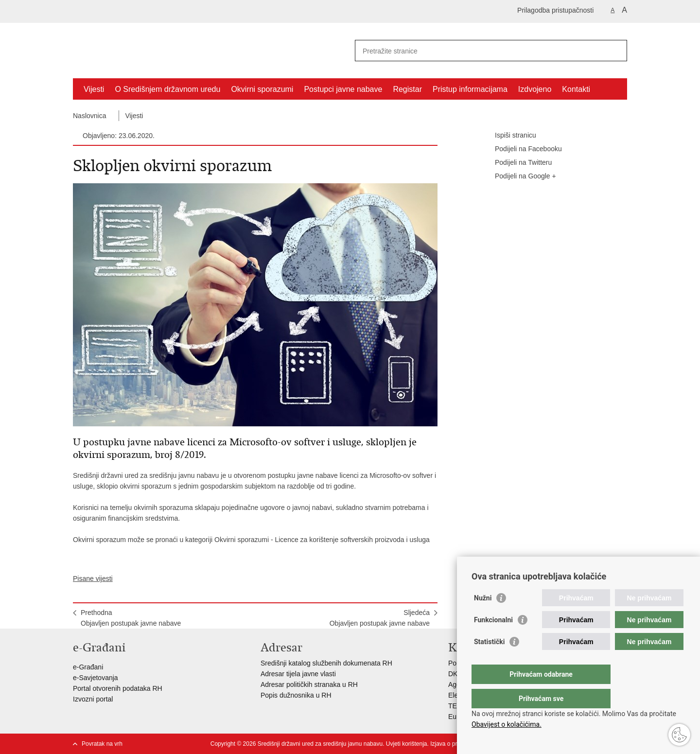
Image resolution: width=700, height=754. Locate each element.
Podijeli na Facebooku (522, 149)
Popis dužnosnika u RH (296, 695)
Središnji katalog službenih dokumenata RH (326, 663)
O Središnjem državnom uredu (167, 89)
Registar (407, 89)
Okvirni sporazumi (262, 89)
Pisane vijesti (93, 579)
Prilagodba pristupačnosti (555, 10)
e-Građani (88, 667)
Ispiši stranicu (509, 136)
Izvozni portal (93, 699)
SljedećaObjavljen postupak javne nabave (380, 618)
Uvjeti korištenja (407, 744)
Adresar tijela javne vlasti (298, 674)
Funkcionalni (493, 639)
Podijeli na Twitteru (516, 163)
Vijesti (94, 89)
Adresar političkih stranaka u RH (309, 684)
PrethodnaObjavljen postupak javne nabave (131, 618)
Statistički (489, 661)
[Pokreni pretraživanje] (616, 51)
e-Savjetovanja (96, 678)
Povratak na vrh (102, 744)
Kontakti (576, 89)
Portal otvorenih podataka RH (118, 688)
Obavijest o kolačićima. (507, 724)
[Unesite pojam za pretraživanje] (481, 51)
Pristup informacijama (470, 89)
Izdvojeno (535, 89)
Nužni (483, 617)
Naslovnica (89, 116)
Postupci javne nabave (343, 89)
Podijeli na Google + (519, 176)
